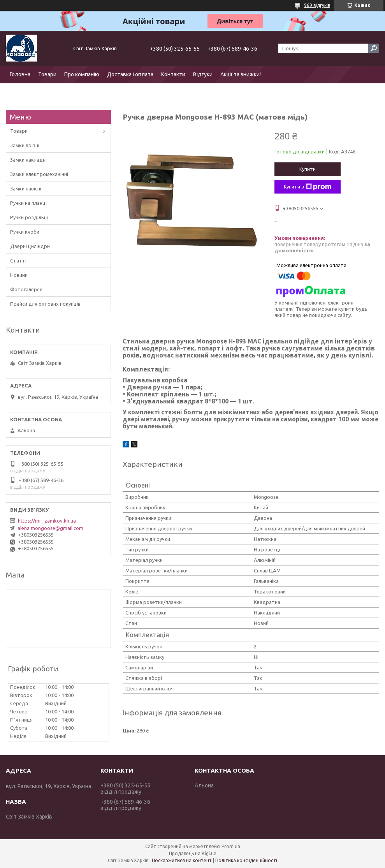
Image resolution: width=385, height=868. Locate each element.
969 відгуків (317, 5)
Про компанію (82, 74)
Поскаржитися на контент (182, 860)
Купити (308, 169)
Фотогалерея (26, 289)
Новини (19, 275)
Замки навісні (26, 188)
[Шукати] (374, 48)
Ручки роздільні (29, 217)
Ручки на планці (28, 203)
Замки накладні (28, 160)
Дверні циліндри (30, 246)
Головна (20, 74)
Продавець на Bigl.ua (193, 853)
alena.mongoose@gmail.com (50, 528)
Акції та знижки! (241, 74)
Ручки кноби (25, 232)
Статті (18, 261)
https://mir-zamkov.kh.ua (47, 521)
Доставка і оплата (130, 74)
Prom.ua (231, 846)
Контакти (173, 74)
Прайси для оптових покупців (45, 304)
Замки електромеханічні (39, 174)
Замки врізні (25, 145)
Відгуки (203, 74)
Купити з (308, 187)
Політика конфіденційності (246, 860)
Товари (47, 74)
